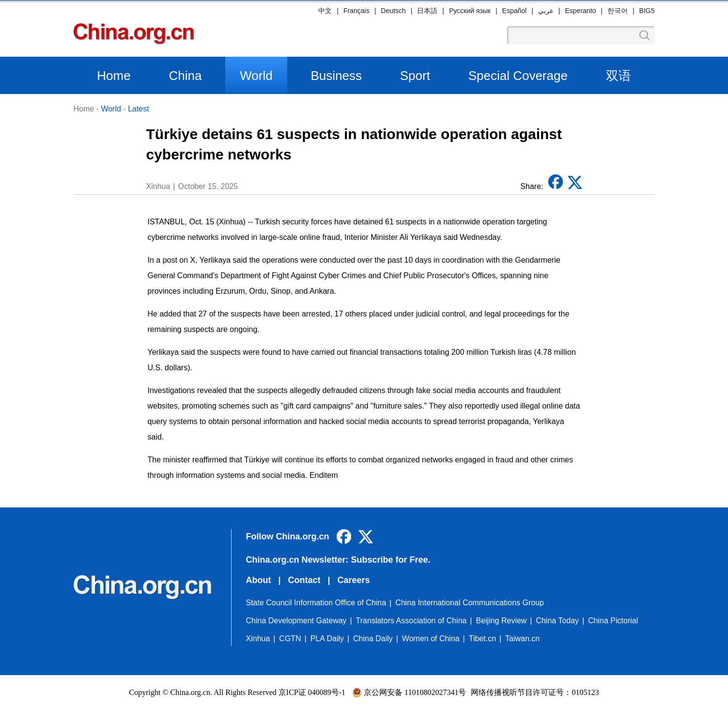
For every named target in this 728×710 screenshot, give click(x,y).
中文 (325, 11)
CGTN (290, 639)
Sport (415, 76)
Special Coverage (518, 76)
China (185, 76)
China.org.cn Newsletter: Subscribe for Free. (338, 560)
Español (515, 11)
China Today (557, 621)
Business (336, 76)
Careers (354, 580)
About (259, 580)
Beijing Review (501, 621)
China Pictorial (613, 621)
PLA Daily (327, 639)
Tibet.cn (482, 639)
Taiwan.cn (522, 639)
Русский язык (470, 11)
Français (356, 11)
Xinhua (258, 639)
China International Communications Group (470, 603)
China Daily (373, 639)
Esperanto (580, 11)
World (256, 76)
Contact (304, 580)
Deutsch (393, 11)
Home (114, 76)
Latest (139, 109)
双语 (619, 76)
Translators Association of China (411, 621)
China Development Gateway (296, 621)
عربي (546, 11)
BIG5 (647, 11)
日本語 (427, 11)
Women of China (431, 639)
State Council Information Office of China (316, 603)
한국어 (618, 11)
